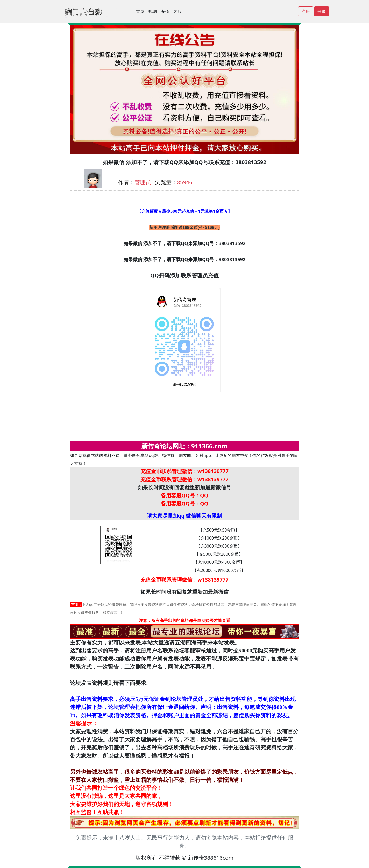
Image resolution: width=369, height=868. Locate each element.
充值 (165, 11)
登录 (322, 11)
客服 (178, 11)
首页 (140, 11)
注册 (306, 11)
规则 (153, 11)
